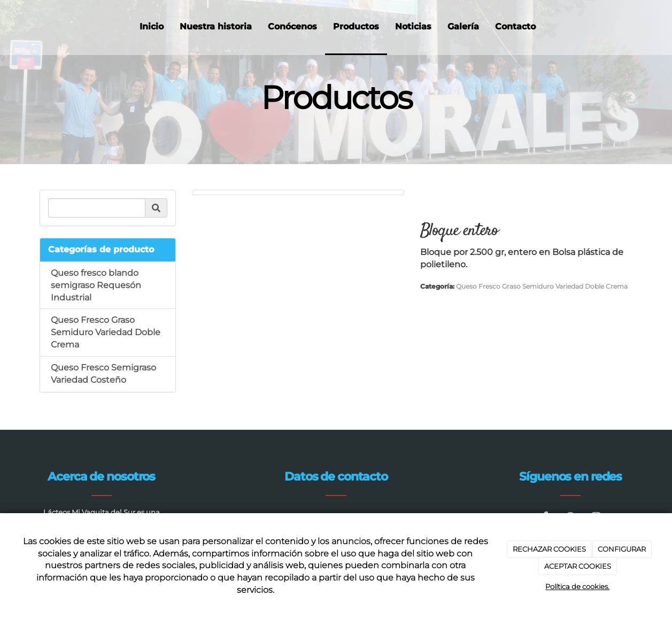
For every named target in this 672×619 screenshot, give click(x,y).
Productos (356, 26)
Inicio (152, 26)
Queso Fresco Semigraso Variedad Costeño (103, 374)
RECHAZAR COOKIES (549, 549)
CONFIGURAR (622, 549)
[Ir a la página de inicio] (9, 27)
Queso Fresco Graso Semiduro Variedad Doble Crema (106, 332)
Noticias (413, 26)
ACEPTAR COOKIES (578, 566)
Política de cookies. (577, 586)
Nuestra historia (216, 26)
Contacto (515, 26)
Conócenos (292, 26)
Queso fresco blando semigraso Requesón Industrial (96, 285)
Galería (463, 26)
